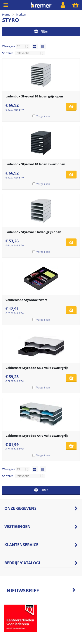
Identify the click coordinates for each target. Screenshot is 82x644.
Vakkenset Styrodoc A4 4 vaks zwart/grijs (37, 368)
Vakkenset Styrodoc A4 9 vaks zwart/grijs (37, 436)
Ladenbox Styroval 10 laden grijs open (34, 96)
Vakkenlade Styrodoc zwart (26, 300)
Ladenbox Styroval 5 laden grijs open (33, 232)
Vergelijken (43, 116)
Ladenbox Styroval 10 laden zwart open (35, 164)
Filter (41, 31)
